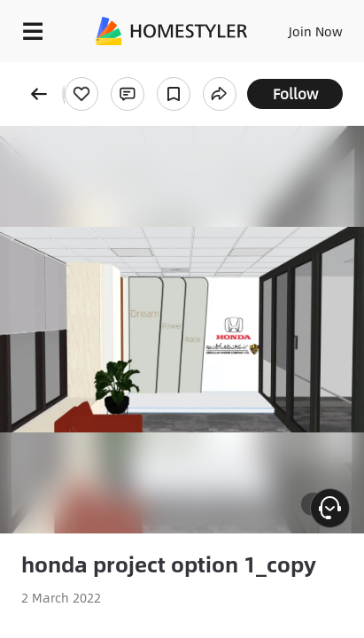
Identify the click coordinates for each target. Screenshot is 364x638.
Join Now (316, 31)
